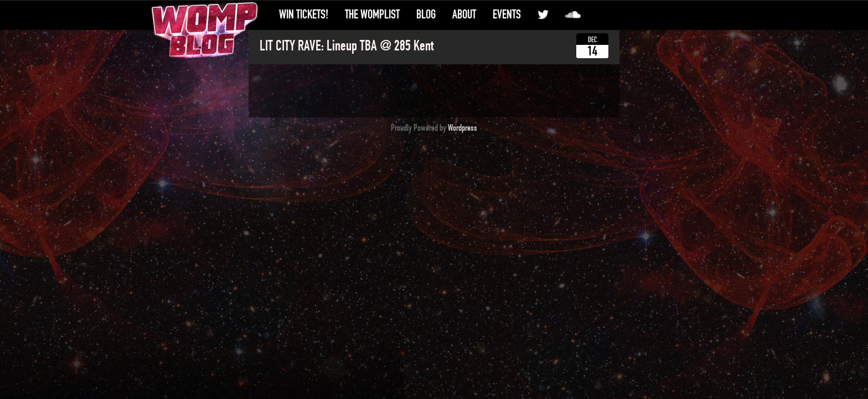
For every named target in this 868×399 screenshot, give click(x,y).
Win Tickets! (304, 14)
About (464, 14)
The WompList (372, 14)
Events (507, 14)
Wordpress (463, 128)
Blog (426, 14)
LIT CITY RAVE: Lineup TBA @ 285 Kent (347, 46)
